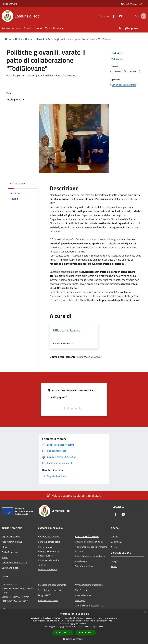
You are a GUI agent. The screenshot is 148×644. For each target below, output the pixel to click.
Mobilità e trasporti (48, 569)
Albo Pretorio (81, 590)
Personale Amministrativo (15, 563)
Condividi (117, 53)
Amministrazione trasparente (89, 585)
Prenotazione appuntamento (52, 585)
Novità (18, 39)
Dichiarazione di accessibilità (89, 606)
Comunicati (117, 542)
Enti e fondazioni (10, 552)
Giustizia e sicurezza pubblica (89, 542)
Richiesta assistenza (48, 600)
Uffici (4, 547)
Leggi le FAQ (44, 595)
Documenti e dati (10, 568)
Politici (5, 557)
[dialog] (74, 627)
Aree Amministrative (12, 542)
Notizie (29, 39)
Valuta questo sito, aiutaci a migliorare (74, 496)
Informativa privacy (84, 595)
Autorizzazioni (82, 561)
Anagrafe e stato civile (49, 537)
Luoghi (114, 561)
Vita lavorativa (45, 547)
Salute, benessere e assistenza (90, 556)
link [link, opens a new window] (102, 627)
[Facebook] (110, 16)
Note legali (80, 600)
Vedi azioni (118, 59)
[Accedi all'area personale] (132, 4)
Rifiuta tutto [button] (86, 633)
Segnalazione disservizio (50, 590)
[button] (74, 639)
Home (8, 39)
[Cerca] (143, 16)
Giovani (40, 39)
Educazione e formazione (87, 536)
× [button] (145, 613)
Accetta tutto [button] (63, 633)
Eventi (114, 566)
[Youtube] (117, 16)
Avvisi (114, 547)
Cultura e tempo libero (49, 542)
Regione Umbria (10, 4)
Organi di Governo (11, 537)
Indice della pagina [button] (18, 184)
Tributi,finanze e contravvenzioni (91, 547)
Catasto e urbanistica (49, 560)
